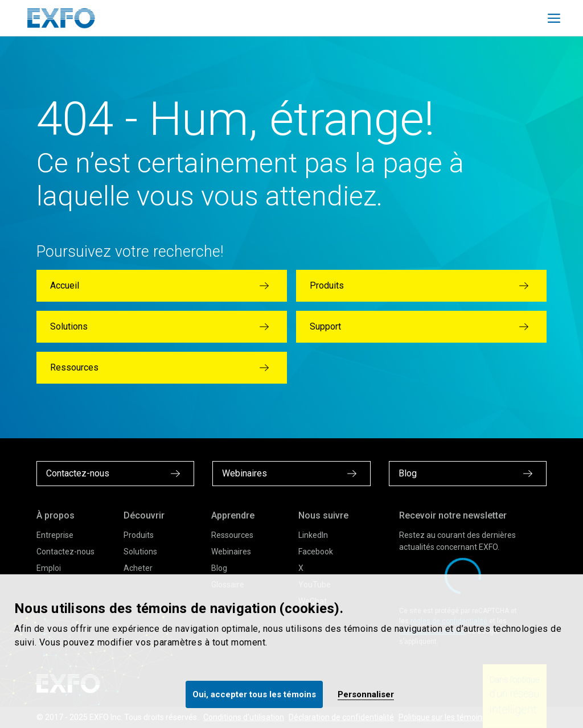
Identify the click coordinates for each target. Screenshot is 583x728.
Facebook (316, 552)
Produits (139, 535)
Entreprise (55, 535)
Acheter (138, 568)
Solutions (140, 552)
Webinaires (231, 552)
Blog (219, 568)
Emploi (49, 568)
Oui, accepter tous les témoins (254, 694)
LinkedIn (313, 535)
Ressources (232, 535)
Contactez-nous (65, 552)
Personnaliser (366, 694)
